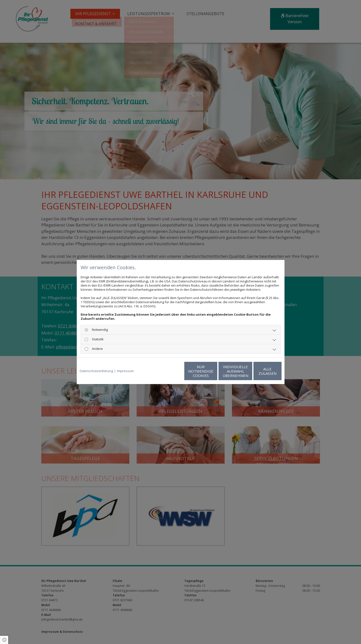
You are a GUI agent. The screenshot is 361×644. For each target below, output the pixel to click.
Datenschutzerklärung (96, 371)
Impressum (125, 371)
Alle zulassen (259, 371)
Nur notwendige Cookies (166, 371)
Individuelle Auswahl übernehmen (213, 371)
